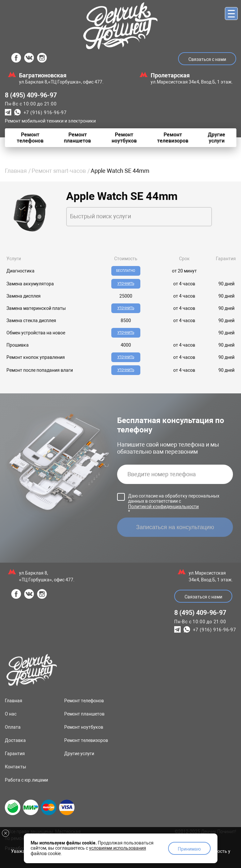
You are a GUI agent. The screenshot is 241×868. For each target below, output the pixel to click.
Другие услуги (79, 754)
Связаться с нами (207, 59)
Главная (16, 171)
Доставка (15, 740)
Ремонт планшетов (84, 714)
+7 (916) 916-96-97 (45, 113)
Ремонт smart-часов (59, 171)
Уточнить (126, 284)
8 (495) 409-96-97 (31, 95)
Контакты (15, 767)
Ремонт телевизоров (86, 740)
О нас (11, 714)
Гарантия (15, 754)
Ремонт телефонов (84, 701)
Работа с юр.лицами (26, 780)
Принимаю (189, 849)
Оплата (13, 727)
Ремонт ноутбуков (84, 727)
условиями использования (118, 848)
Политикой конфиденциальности (163, 507)
